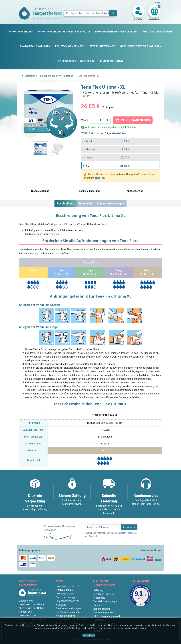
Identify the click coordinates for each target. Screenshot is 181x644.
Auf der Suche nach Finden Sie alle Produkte (120, 176)
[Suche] (90, 13)
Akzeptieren (89, 635)
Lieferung (98, 590)
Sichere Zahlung (102, 609)
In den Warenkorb (133, 120)
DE (157, 3)
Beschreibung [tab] (65, 203)
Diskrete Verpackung (104, 613)
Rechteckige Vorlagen (68, 612)
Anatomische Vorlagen (68, 608)
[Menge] (101, 120)
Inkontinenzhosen (66, 594)
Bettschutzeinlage (66, 597)
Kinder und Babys (65, 616)
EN (161, 3)
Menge (85, 120)
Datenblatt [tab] (86, 203)
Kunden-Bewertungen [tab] (111, 203)
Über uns (98, 605)
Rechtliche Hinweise (104, 594)
